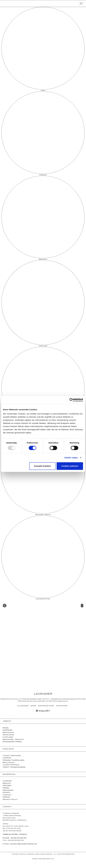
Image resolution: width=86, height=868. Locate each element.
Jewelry (7, 721)
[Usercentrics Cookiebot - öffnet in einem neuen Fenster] (71, 400)
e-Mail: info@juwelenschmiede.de (20, 844)
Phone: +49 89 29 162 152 (15, 838)
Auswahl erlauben (42, 466)
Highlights (8, 749)
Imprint (6, 797)
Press (6, 788)
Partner (7, 786)
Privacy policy (10, 800)
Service (7, 783)
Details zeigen (71, 458)
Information (9, 774)
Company (7, 781)
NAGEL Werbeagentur (43, 859)
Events (6, 793)
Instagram (8, 790)
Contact (7, 795)
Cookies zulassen (70, 466)
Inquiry (43, 711)
